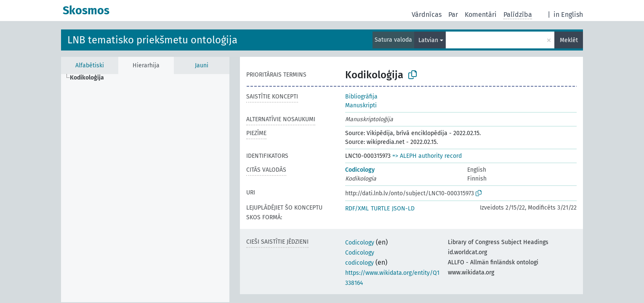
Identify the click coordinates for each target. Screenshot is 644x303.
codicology (359, 263)
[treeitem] (90, 78)
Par (453, 15)
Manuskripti (361, 105)
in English (568, 15)
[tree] (145, 188)
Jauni (202, 65)
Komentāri (481, 15)
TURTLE (380, 209)
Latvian (428, 40)
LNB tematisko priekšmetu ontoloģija (152, 40)
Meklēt (569, 40)
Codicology (360, 170)
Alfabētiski (90, 65)
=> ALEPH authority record (427, 156)
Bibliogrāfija (361, 97)
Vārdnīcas (427, 15)
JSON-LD (403, 209)
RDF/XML (357, 209)
